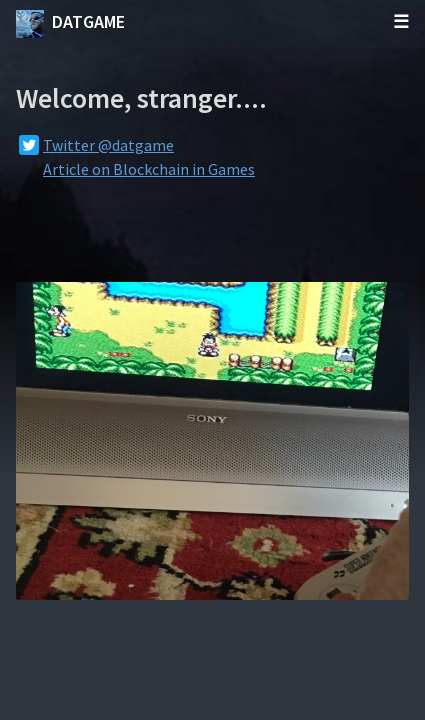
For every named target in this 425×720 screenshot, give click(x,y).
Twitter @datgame (108, 145)
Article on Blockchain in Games (149, 169)
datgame (70, 24)
